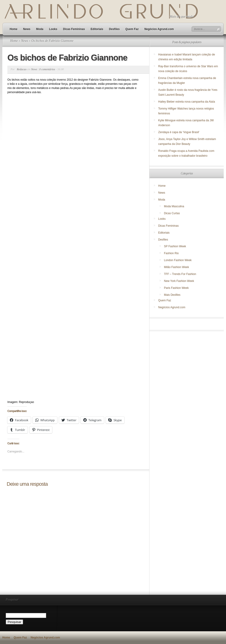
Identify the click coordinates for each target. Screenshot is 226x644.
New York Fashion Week (179, 281)
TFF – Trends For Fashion (180, 274)
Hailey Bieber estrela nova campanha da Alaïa (187, 102)
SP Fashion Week (175, 246)
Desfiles (114, 29)
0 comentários (47, 69)
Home (13, 29)
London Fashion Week (178, 260)
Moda (40, 29)
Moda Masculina (174, 206)
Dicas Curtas (172, 213)
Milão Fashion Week (177, 267)
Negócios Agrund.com (159, 29)
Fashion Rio (171, 253)
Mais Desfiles (172, 295)
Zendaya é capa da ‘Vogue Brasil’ (179, 132)
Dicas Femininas (74, 29)
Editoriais (97, 29)
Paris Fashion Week (176, 288)
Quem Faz (132, 29)
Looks (53, 29)
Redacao (22, 69)
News (27, 29)
